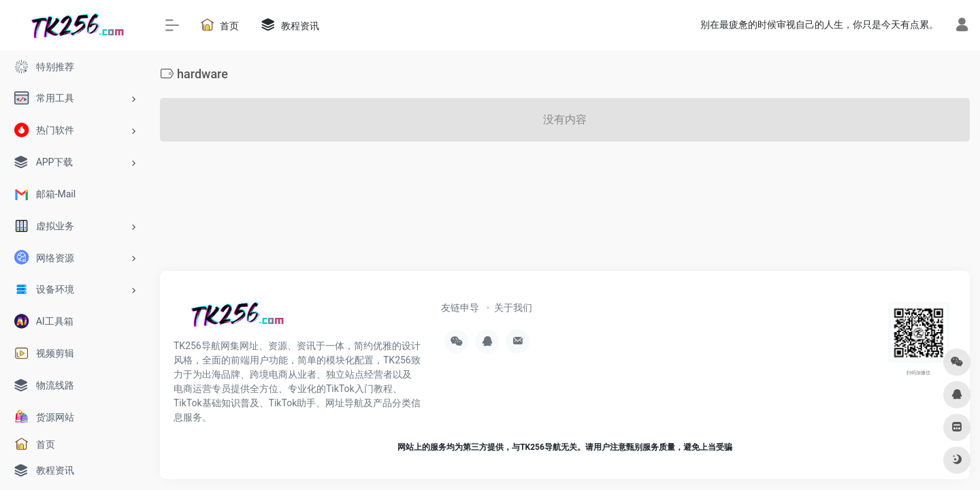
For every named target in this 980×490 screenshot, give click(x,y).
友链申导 (460, 308)
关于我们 (513, 308)
